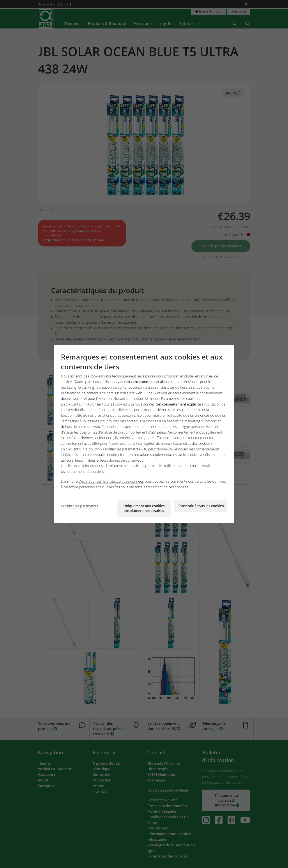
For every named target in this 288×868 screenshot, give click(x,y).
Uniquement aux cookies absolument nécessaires (144, 508)
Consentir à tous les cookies (201, 506)
